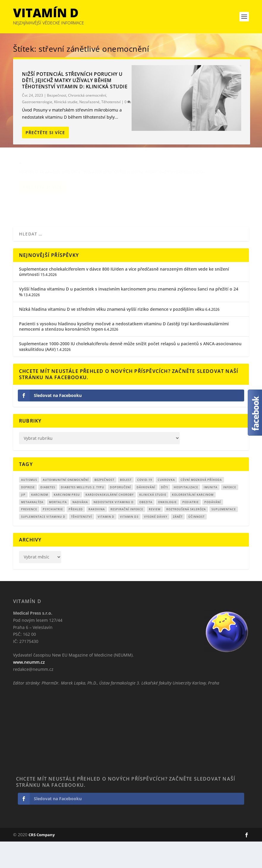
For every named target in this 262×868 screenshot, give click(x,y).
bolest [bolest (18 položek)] (126, 506)
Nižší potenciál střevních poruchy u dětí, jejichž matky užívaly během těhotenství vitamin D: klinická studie (75, 80)
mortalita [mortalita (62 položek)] (58, 528)
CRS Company (42, 861)
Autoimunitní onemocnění (65, 173)
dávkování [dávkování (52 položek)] (146, 514)
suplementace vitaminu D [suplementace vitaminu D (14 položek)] (43, 543)
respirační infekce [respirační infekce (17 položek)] (127, 536)
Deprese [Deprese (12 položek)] (28, 514)
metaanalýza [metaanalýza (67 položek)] (32, 528)
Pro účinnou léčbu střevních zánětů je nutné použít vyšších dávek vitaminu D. (65, 161)
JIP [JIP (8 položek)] (23, 521)
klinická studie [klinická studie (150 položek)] (153, 521)
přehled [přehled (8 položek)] (76, 536)
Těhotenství (111, 102)
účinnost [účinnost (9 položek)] (196, 543)
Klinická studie (66, 102)
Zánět (46, 186)
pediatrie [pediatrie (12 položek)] (191, 528)
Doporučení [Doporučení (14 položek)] (120, 514)
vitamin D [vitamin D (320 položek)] (106, 543)
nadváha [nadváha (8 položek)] (80, 528)
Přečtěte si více (45, 132)
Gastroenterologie (37, 102)
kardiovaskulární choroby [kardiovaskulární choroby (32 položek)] (110, 521)
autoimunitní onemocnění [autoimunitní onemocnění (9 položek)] (66, 506)
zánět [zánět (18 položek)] (178, 543)
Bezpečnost (57, 95)
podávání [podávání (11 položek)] (213, 528)
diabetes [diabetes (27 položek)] (48, 514)
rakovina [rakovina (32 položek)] (97, 536)
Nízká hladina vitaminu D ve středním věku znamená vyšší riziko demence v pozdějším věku (112, 336)
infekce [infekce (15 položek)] (230, 514)
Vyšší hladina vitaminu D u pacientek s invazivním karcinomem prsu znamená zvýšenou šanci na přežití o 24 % (129, 318)
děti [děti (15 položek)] (165, 514)
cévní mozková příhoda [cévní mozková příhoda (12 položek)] (201, 506)
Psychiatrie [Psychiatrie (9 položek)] (53, 536)
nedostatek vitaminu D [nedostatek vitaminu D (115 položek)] (114, 528)
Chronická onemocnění (87, 95)
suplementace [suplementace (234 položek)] (224, 536)
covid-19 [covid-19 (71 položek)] (145, 506)
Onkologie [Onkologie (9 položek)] (167, 528)
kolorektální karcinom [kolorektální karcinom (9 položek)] (193, 521)
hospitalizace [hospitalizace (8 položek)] (186, 514)
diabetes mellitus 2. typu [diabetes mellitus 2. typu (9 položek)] (83, 514)
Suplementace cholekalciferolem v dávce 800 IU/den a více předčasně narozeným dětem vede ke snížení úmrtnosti (124, 298)
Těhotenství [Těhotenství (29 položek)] (82, 543)
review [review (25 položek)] (155, 536)
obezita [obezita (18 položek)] (146, 528)
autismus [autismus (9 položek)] (29, 506)
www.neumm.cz (29, 689)
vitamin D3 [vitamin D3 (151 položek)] (129, 543)
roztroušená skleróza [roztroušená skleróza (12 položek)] (186, 536)
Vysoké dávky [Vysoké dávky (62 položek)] (156, 543)
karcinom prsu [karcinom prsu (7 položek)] (67, 521)
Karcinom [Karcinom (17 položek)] (40, 521)
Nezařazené (89, 102)
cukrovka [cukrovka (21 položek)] (166, 506)
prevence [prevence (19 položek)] (29, 536)
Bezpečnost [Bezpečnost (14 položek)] (104, 506)
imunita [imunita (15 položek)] (211, 514)
